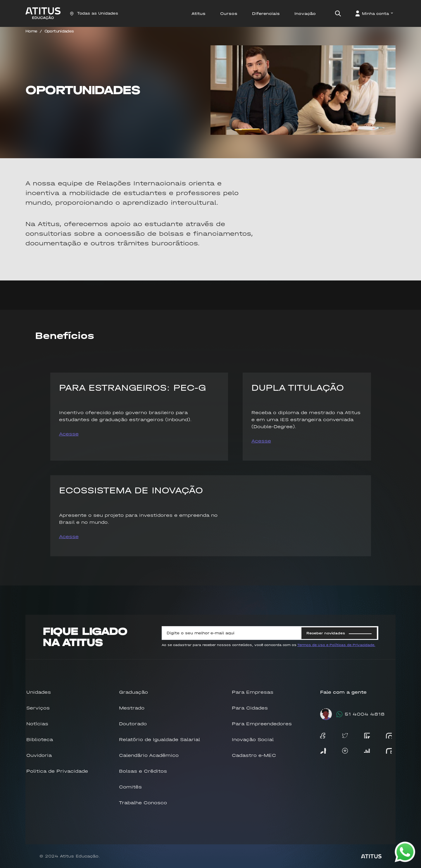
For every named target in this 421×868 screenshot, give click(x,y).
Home (31, 31)
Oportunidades (59, 31)
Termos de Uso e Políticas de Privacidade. (336, 645)
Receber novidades (339, 633)
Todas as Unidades (94, 13)
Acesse (69, 434)
